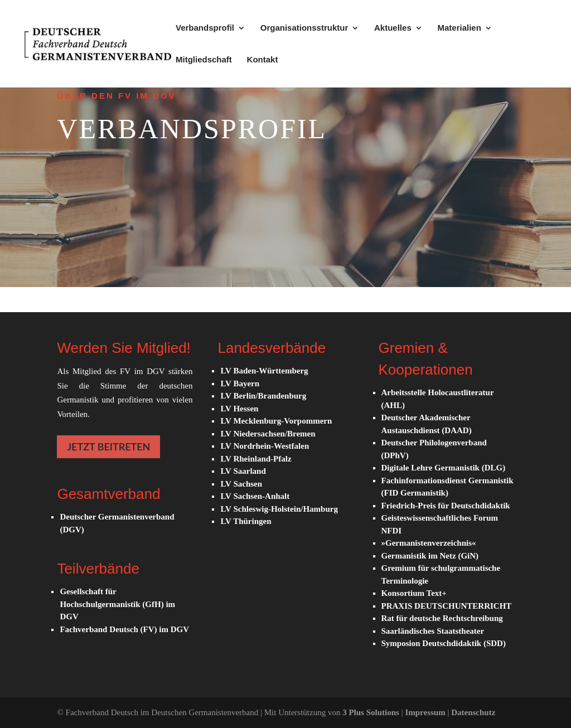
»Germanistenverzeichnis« (429, 543)
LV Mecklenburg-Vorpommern (276, 421)
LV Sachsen (241, 484)
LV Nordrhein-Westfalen (265, 446)
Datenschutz (473, 712)
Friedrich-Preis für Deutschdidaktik (446, 506)
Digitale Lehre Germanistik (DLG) (444, 468)
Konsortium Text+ (414, 593)
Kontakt (263, 60)
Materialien (459, 28)
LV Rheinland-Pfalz (256, 459)
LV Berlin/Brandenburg (263, 396)
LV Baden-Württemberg (264, 371)
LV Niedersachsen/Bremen (268, 434)
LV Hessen (239, 409)
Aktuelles (393, 28)
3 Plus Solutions (372, 712)
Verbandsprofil (205, 28)
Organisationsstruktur (304, 28)
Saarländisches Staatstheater (433, 631)
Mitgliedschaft (204, 60)
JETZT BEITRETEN (108, 446)
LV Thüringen (246, 521)
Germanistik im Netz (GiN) (430, 556)
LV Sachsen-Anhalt (255, 496)
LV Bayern (240, 384)
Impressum (426, 712)
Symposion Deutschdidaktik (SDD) (444, 643)
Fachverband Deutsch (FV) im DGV (124, 629)
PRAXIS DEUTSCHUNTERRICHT (447, 606)
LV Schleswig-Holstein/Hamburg (279, 509)
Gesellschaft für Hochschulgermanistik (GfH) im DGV (117, 604)
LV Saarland (243, 471)
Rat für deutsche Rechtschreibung (442, 618)
